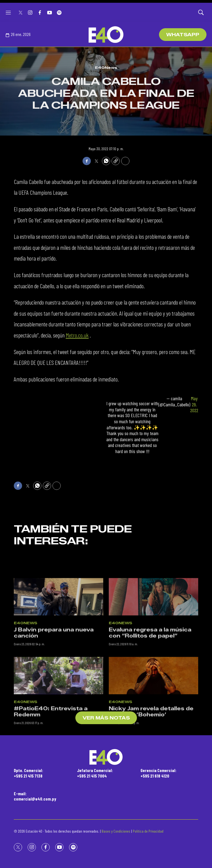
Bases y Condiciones (116, 831)
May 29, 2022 (194, 404)
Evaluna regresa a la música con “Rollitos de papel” (150, 668)
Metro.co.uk (77, 335)
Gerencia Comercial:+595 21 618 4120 (158, 773)
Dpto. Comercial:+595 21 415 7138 (28, 773)
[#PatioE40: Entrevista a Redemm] (59, 711)
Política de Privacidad (148, 831)
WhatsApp (183, 35)
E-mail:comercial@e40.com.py (35, 796)
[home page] (106, 35)
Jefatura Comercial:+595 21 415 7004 (95, 773)
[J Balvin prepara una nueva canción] (59, 632)
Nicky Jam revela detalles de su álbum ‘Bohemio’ (151, 747)
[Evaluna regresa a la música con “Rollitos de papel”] (153, 632)
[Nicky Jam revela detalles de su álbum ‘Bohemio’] (153, 711)
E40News (106, 67)
